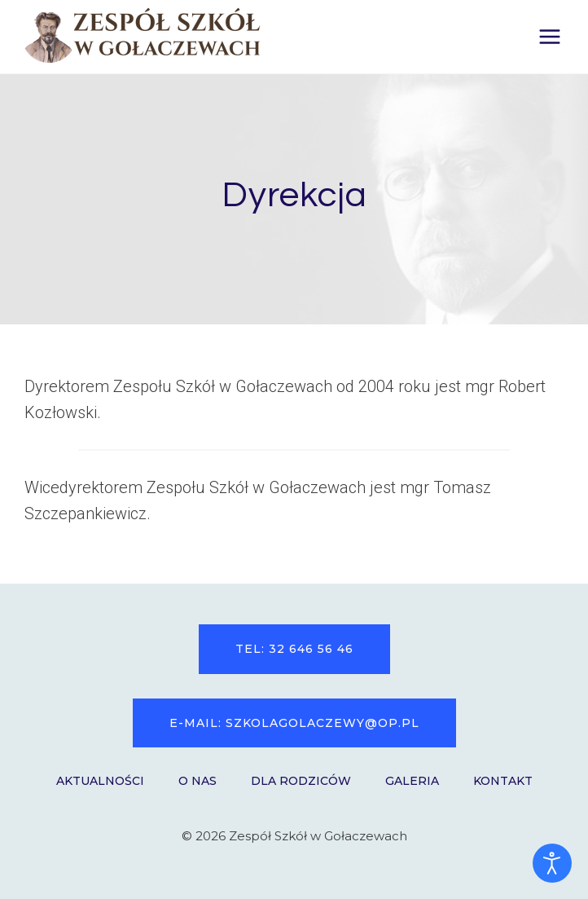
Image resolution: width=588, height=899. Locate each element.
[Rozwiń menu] (549, 36)
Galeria (412, 781)
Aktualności (100, 781)
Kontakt (503, 781)
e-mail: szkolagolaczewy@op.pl (294, 723)
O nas (197, 781)
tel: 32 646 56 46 (294, 649)
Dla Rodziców (301, 781)
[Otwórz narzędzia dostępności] (552, 863)
